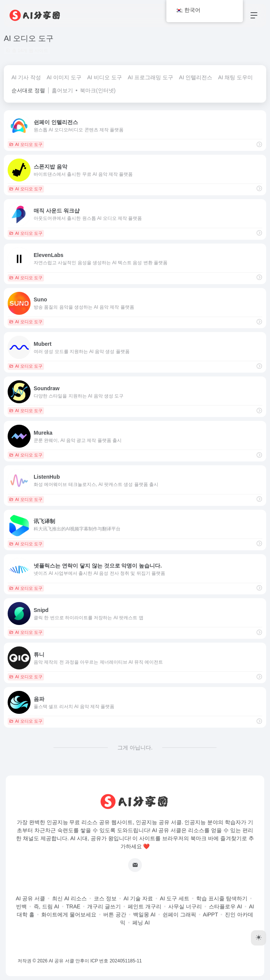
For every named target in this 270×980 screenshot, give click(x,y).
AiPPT (211, 915)
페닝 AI (141, 923)
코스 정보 (105, 898)
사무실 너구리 (185, 906)
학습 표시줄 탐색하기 (222, 898)
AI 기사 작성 (26, 77)
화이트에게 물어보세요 (69, 915)
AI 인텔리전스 (196, 77)
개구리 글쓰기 (104, 906)
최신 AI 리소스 (69, 898)
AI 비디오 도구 (105, 77)
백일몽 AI (144, 915)
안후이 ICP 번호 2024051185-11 (109, 961)
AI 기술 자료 (138, 898)
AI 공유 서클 (30, 898)
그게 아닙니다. (135, 748)
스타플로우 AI (225, 906)
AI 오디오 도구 (26, 144)
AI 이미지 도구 (64, 77)
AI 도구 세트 (175, 898)
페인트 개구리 (145, 906)
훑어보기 (62, 90)
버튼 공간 (115, 915)
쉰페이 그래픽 (179, 915)
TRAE (73, 906)
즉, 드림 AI (46, 906)
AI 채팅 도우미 (235, 77)
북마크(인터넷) (98, 90)
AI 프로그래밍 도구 (150, 77)
